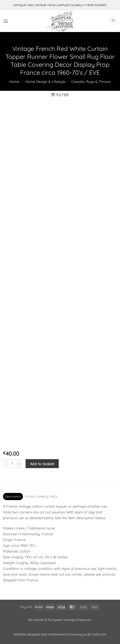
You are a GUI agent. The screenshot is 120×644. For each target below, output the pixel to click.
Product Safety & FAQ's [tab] (41, 497)
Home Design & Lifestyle (45, 82)
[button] (6, 21)
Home (14, 82)
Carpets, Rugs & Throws (91, 82)
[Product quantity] (12, 464)
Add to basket (42, 464)
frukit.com (99, 634)
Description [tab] (13, 497)
